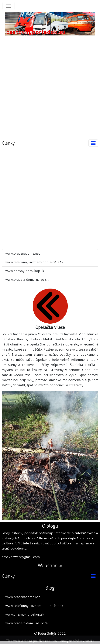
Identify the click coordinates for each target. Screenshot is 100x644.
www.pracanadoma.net (23, 253)
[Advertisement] (50, 85)
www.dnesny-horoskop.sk (25, 271)
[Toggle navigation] (8, 6)
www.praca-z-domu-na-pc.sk (27, 280)
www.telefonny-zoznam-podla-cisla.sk (34, 262)
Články (8, 143)
